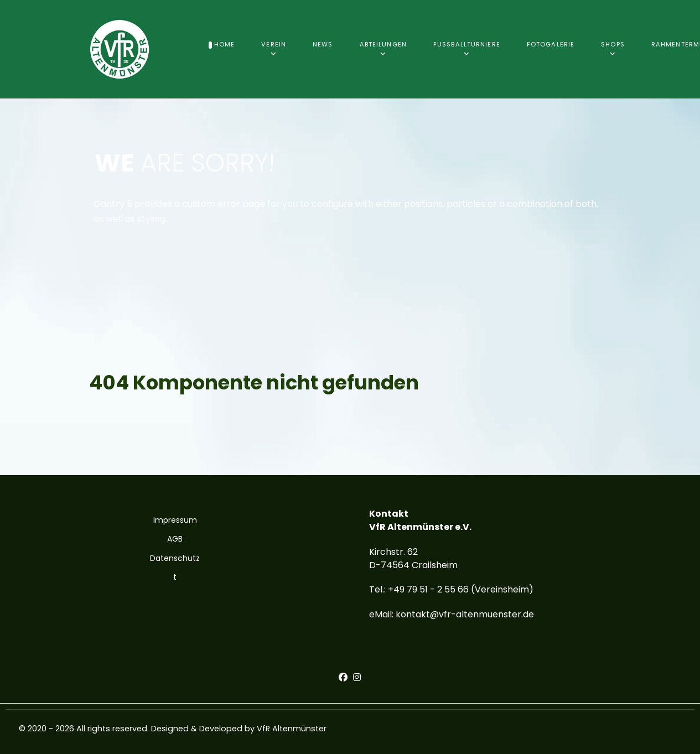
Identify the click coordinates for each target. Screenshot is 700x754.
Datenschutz (175, 558)
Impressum (175, 520)
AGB (175, 539)
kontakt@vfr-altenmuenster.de (465, 614)
